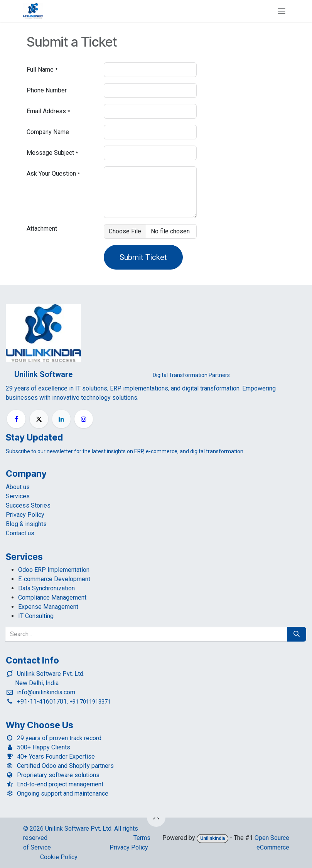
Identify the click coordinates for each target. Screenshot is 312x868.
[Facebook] (16, 419)
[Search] (297, 634)
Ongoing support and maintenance (63, 793)
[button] (156, 818)
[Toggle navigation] (282, 11)
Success (28, 505)
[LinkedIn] (61, 419)
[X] (39, 419)
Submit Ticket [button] (143, 257)
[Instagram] (84, 419)
